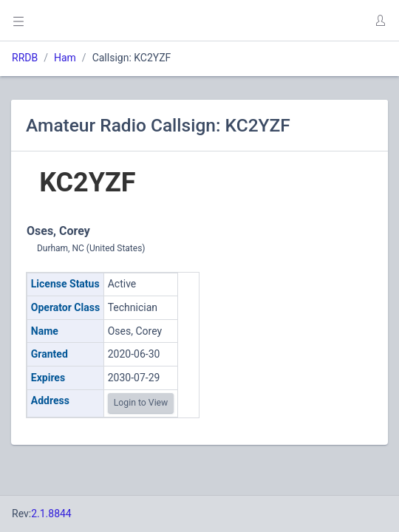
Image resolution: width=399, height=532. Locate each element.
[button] (380, 21)
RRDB (25, 58)
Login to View (141, 403)
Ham (65, 58)
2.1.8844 (51, 514)
